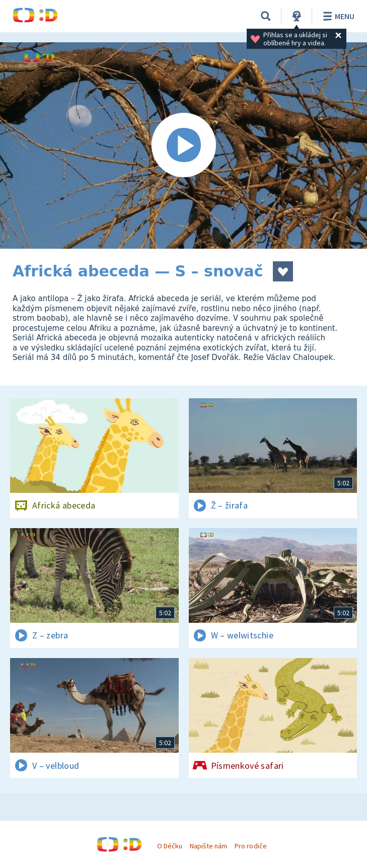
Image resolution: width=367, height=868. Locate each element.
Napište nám (208, 846)
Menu (337, 16)
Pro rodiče (250, 846)
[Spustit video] (183, 146)
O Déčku (170, 846)
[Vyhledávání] (266, 16)
